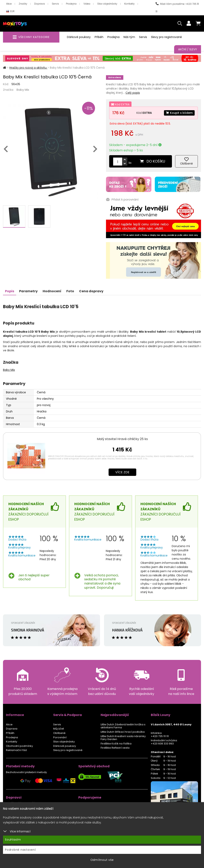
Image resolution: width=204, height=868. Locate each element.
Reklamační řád (16, 750)
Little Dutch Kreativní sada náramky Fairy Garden (123, 738)
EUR (10, 11)
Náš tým (129, 37)
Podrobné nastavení (20, 850)
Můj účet (59, 729)
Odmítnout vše (102, 860)
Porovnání (60, 737)
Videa (87, 4)
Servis (55, 4)
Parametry (28, 291)
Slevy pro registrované (166, 37)
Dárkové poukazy (79, 37)
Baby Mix (23, 90)
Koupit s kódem (179, 113)
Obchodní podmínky (19, 746)
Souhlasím (13, 840)
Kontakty (129, 4)
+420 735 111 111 (160, 736)
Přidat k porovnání (122, 199)
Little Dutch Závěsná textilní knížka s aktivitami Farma (123, 726)
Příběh (99, 37)
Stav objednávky (107, 4)
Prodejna (71, 4)
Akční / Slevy (188, 49)
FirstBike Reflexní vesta (115, 748)
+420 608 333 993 (162, 744)
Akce (9, 4)
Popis (10, 291)
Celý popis (133, 93)
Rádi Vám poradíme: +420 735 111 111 (177, 8)
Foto (70, 291)
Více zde (122, 472)
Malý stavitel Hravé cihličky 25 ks (122, 439)
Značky (23, 4)
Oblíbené (59, 733)
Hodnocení (52, 291)
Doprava (40, 4)
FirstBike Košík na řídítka (116, 744)
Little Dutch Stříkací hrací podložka (123, 732)
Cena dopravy (91, 291)
